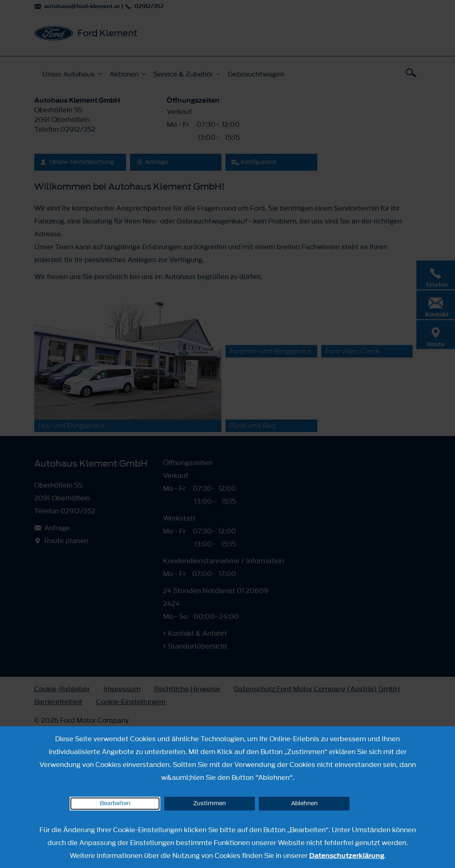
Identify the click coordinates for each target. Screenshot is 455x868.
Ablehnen (304, 803)
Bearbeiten (115, 803)
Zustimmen (210, 803)
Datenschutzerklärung (347, 856)
